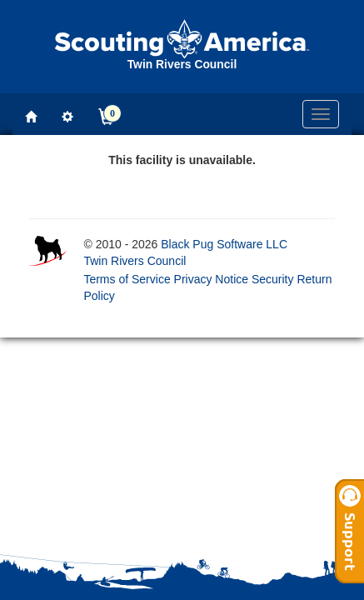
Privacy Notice (211, 279)
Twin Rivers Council (135, 261)
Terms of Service (127, 279)
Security (273, 279)
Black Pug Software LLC (224, 244)
